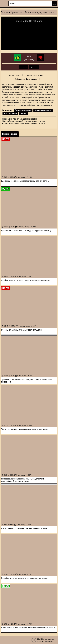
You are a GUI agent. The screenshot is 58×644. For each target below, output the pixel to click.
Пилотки (42, 124)
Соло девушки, (39, 121)
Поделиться (34, 67)
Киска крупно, (31, 124)
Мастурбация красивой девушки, (17, 121)
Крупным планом (43, 110)
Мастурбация (10, 113)
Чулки (23, 113)
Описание (23, 67)
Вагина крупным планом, (13, 124)
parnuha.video (50, 639)
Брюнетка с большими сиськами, (22, 119)
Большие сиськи (23, 110)
